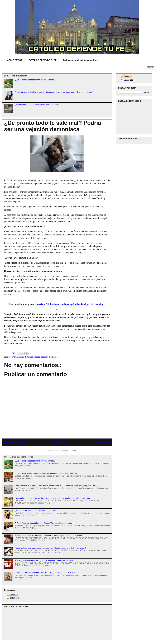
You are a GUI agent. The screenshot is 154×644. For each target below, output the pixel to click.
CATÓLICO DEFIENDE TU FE (42, 60)
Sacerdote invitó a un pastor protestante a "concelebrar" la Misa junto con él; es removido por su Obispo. (56, 486)
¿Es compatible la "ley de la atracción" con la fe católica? (37, 105)
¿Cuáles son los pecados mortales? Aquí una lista (35, 80)
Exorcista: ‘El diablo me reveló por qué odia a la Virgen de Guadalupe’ (70, 304)
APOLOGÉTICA (15, 60)
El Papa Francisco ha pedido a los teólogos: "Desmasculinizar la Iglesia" (44, 523)
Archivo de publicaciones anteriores (81, 60)
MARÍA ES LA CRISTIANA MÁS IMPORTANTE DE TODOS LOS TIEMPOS (45, 573)
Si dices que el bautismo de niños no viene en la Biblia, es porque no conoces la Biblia (49, 536)
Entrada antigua (103, 442)
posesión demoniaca (49, 357)
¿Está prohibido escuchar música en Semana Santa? (36, 511)
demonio (14, 357)
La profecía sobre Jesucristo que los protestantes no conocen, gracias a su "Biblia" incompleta (52, 498)
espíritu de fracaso (26, 357)
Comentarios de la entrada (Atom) (63, 451)
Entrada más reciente (14, 442)
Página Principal (60, 442)
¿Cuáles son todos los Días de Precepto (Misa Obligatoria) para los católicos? (46, 473)
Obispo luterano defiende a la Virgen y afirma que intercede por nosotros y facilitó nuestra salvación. (55, 92)
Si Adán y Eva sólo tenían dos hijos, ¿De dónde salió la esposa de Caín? (44, 560)
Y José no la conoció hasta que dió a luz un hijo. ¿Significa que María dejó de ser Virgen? (50, 548)
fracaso (37, 357)
